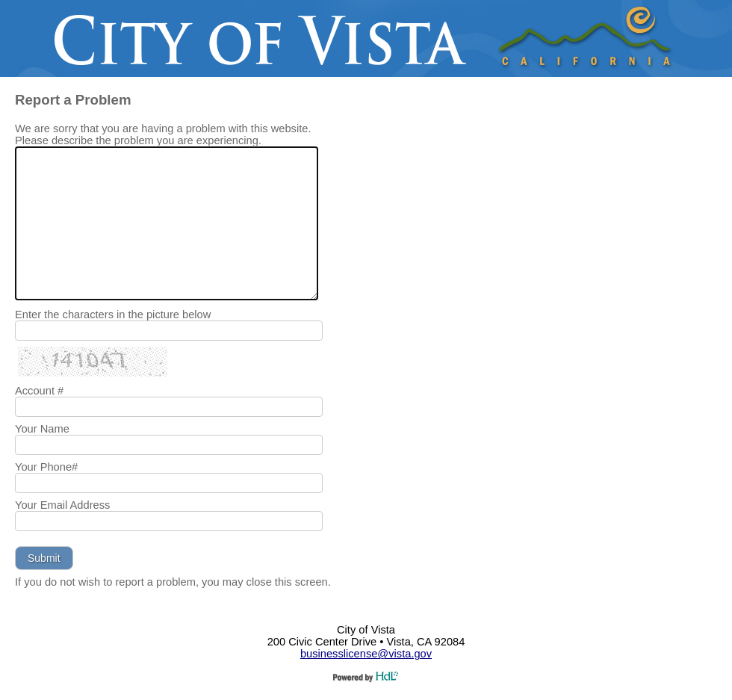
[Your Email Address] (169, 521)
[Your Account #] (169, 407)
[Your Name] (169, 445)
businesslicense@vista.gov (366, 654)
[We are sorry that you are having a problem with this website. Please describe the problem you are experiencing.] (167, 223)
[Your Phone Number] (169, 483)
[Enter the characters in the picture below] (169, 331)
